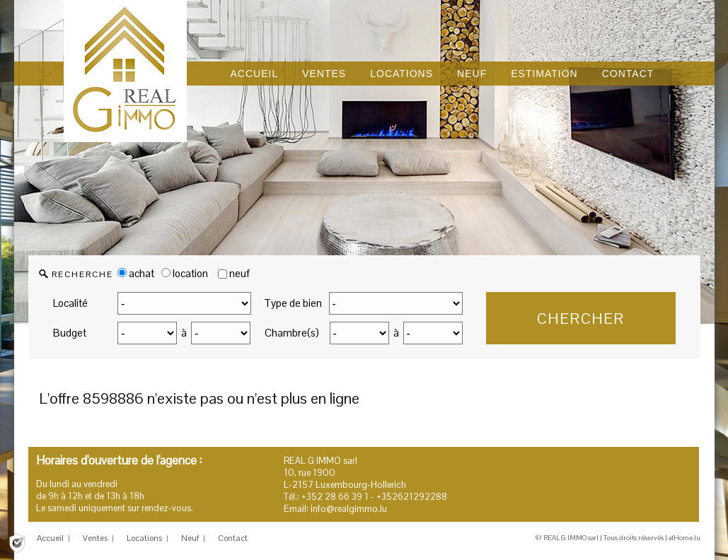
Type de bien (293, 303)
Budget (70, 333)
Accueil (50, 538)
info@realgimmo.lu (349, 509)
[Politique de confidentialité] (17, 542)
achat (136, 273)
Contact (233, 538)
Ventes (95, 538)
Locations (144, 538)
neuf (239, 273)
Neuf (190, 538)
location (185, 273)
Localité (70, 303)
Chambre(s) (292, 333)
